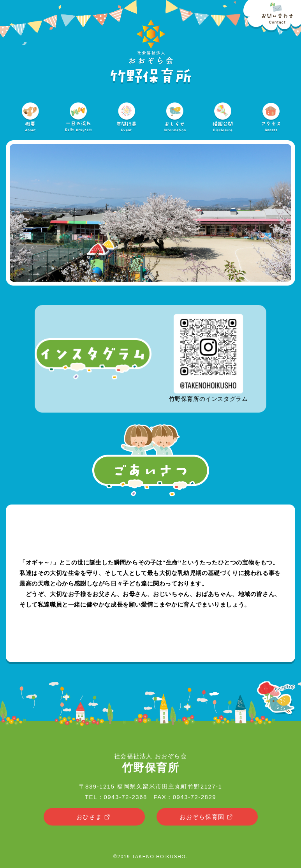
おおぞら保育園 (207, 817)
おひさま (94, 817)
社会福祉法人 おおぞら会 (150, 763)
